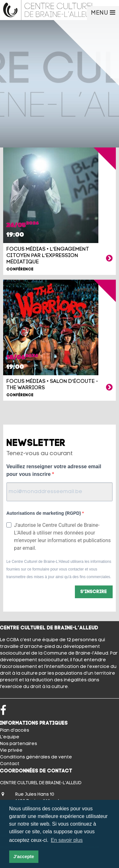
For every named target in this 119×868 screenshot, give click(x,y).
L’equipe (10, 737)
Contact (10, 764)
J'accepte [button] (24, 857)
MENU (103, 13)
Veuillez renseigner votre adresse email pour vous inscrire (54, 470)
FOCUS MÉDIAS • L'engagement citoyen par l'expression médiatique (48, 256)
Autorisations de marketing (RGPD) (44, 513)
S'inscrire (94, 592)
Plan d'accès (15, 731)
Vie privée (11, 751)
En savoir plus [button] (67, 840)
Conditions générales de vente (36, 757)
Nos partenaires (19, 744)
